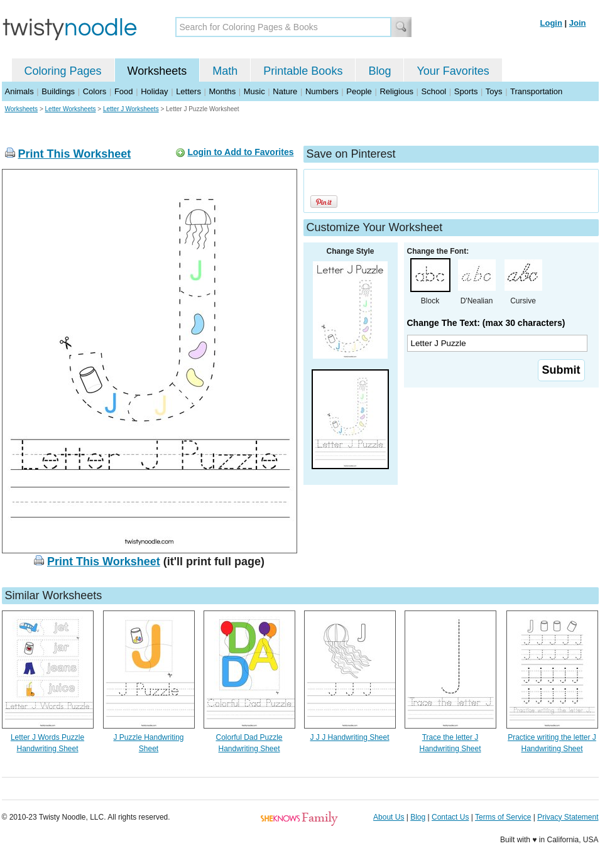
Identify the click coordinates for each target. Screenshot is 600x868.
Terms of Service (503, 817)
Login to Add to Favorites (240, 152)
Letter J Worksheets (131, 109)
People (359, 91)
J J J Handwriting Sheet (349, 737)
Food (124, 91)
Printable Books (303, 71)
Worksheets (157, 71)
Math (225, 71)
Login (551, 23)
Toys (494, 91)
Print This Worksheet (75, 154)
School (434, 91)
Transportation (536, 91)
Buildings (58, 91)
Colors (95, 91)
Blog (379, 71)
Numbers (322, 91)
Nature (285, 91)
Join (578, 23)
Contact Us (450, 817)
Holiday (154, 91)
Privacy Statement (568, 817)
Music (254, 91)
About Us (389, 817)
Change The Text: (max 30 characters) (486, 323)
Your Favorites (453, 71)
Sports (466, 91)
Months (223, 91)
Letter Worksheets (71, 109)
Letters (188, 91)
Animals (19, 91)
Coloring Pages (63, 71)
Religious (396, 91)
